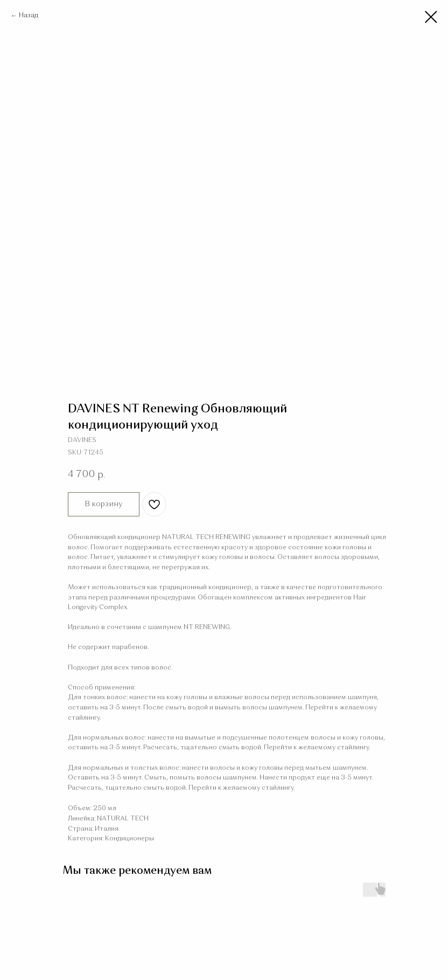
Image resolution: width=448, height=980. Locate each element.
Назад (29, 16)
